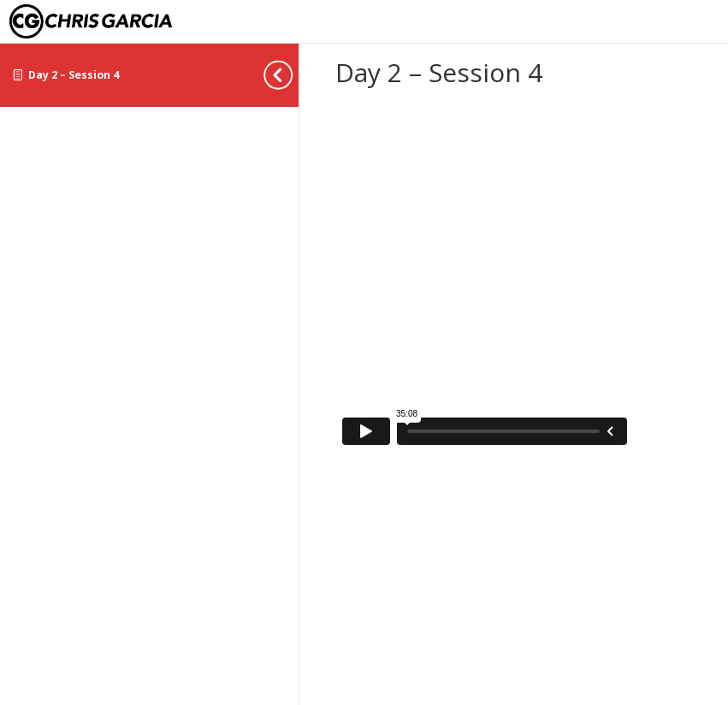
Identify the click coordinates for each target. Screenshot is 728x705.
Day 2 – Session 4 (74, 75)
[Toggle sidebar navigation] (293, 75)
